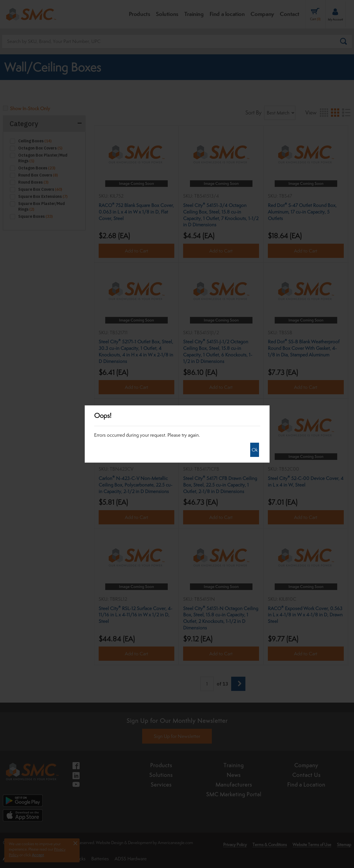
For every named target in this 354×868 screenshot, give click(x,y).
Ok (255, 450)
